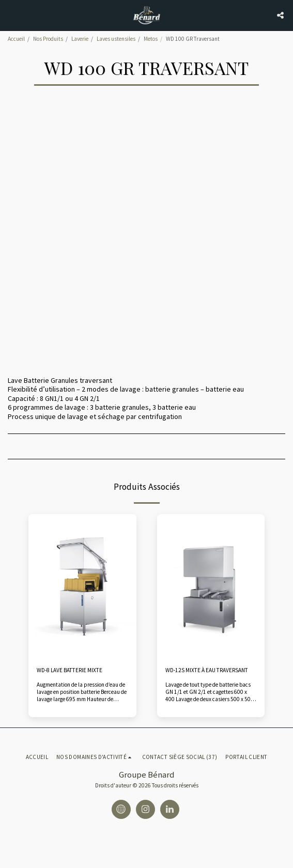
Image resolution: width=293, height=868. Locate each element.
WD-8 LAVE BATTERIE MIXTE (70, 670)
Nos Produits (48, 39)
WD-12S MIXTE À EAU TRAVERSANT (207, 670)
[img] (82, 586)
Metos (151, 39)
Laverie (80, 39)
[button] (11, 15)
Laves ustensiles (116, 39)
